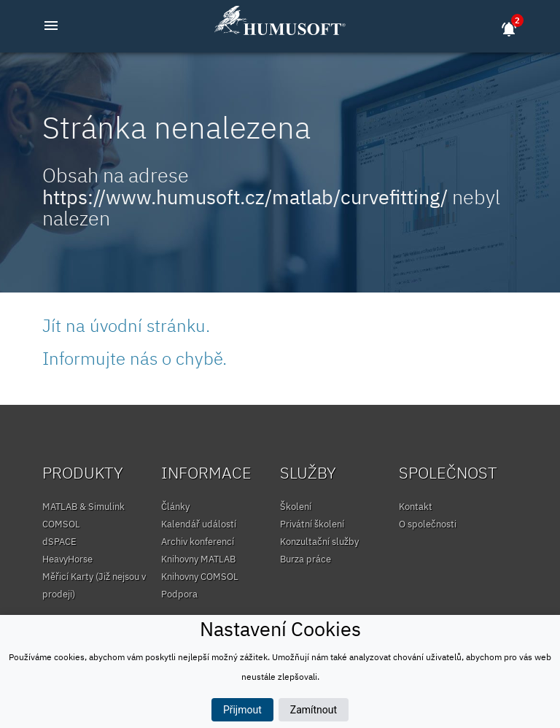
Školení (296, 507)
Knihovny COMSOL (200, 577)
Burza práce (306, 559)
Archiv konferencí (198, 542)
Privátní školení (312, 524)
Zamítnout (314, 710)
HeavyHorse (67, 559)
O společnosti (428, 524)
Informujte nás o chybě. (135, 358)
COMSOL (61, 524)
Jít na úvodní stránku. (126, 325)
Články (175, 507)
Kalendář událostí (199, 524)
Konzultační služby (319, 542)
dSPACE (59, 542)
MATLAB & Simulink (83, 507)
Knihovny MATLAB (198, 559)
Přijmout (242, 710)
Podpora (179, 594)
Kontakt (416, 507)
